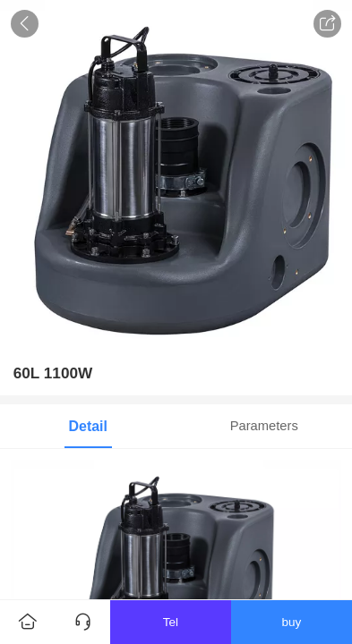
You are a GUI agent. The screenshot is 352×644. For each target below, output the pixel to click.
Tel (171, 622)
